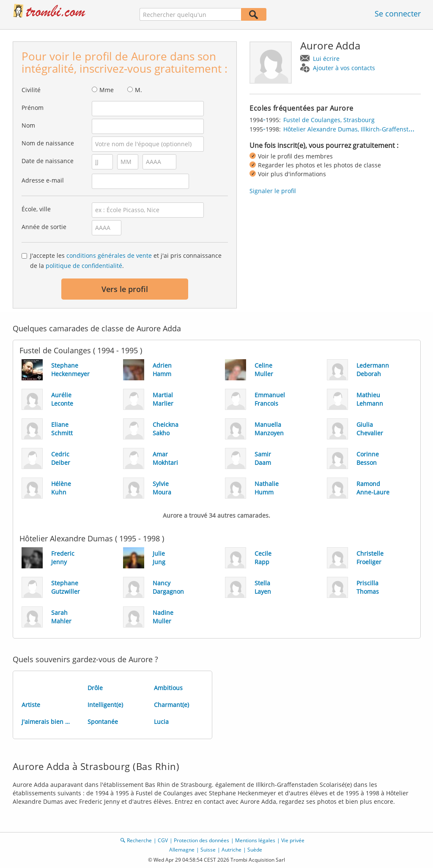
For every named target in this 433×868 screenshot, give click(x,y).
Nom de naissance (48, 143)
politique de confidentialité (84, 266)
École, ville (36, 209)
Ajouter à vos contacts (344, 68)
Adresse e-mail (43, 180)
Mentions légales (255, 840)
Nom (28, 125)
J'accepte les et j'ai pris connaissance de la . (126, 261)
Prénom (33, 108)
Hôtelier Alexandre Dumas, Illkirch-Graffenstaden (353, 129)
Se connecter (398, 14)
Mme (107, 90)
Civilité (31, 90)
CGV (163, 840)
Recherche (139, 840)
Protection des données (201, 840)
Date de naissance (48, 161)
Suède (255, 850)
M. (138, 90)
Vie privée (293, 840)
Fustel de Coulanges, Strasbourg (329, 120)
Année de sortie (44, 227)
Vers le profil (125, 289)
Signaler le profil (273, 191)
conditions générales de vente (109, 255)
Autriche (232, 850)
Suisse (208, 850)
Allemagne (182, 850)
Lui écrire (326, 59)
